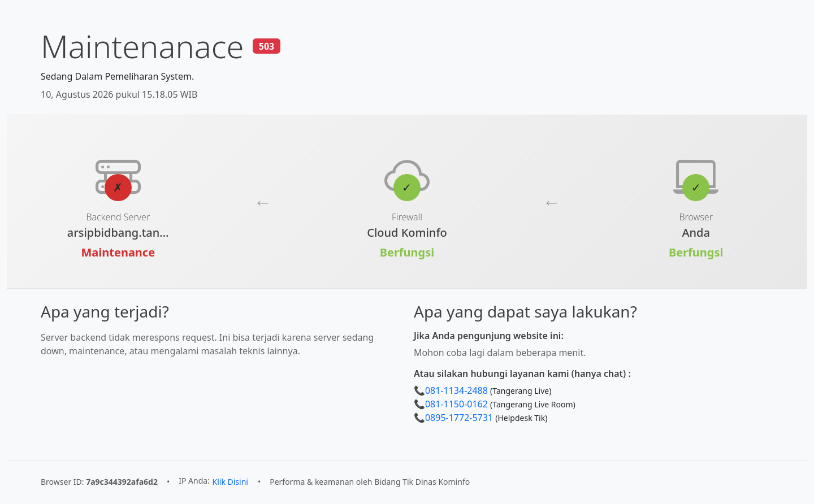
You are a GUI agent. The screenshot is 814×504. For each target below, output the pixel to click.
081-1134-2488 (456, 390)
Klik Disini (230, 482)
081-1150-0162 (456, 404)
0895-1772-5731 (459, 418)
